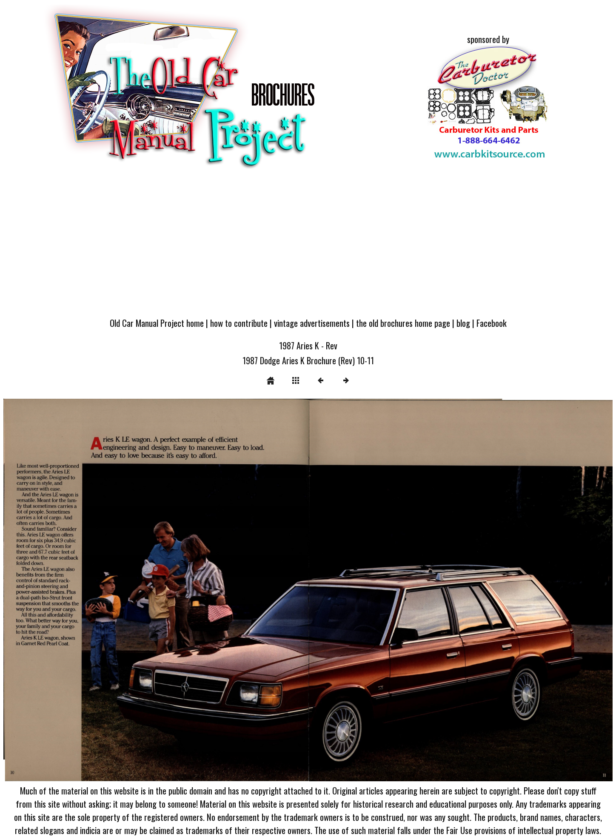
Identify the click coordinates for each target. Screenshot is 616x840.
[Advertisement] (308, 248)
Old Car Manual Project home (157, 323)
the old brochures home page (403, 323)
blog (463, 323)
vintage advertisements (312, 323)
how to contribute (239, 323)
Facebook (492, 323)
